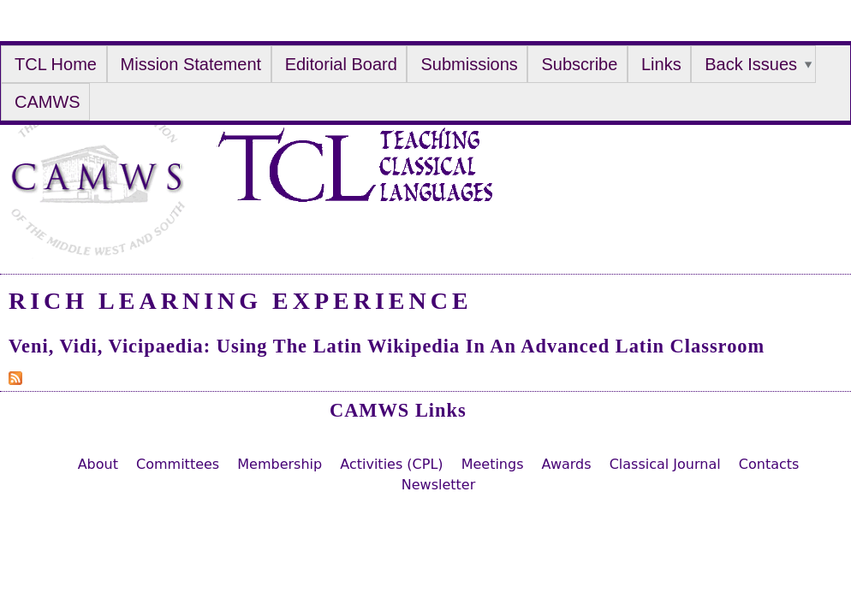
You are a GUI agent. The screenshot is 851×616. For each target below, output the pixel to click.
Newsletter (439, 485)
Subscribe (579, 64)
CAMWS (48, 102)
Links (661, 64)
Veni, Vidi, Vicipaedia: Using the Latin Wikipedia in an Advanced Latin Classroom (387, 346)
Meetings (493, 464)
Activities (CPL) (391, 464)
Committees (178, 464)
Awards (567, 464)
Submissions (469, 64)
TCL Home (56, 64)
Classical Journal (665, 464)
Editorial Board (341, 64)
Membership (280, 464)
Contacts (769, 464)
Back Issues (751, 64)
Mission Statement (191, 64)
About (98, 464)
